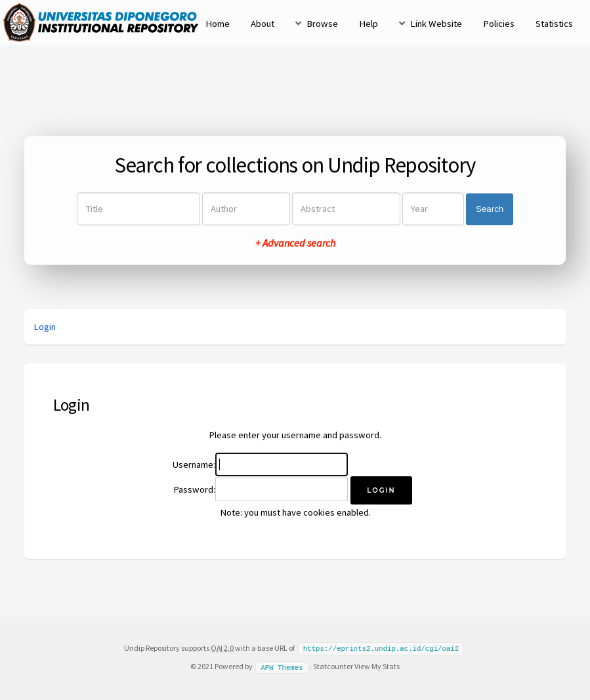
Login (45, 327)
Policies (499, 24)
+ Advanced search (295, 243)
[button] (381, 490)
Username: (194, 464)
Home (218, 24)
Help (369, 24)
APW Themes (282, 666)
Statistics (554, 24)
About (263, 24)
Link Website (436, 24)
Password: (194, 489)
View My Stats (377, 666)
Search (490, 209)
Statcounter (333, 666)
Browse (322, 24)
